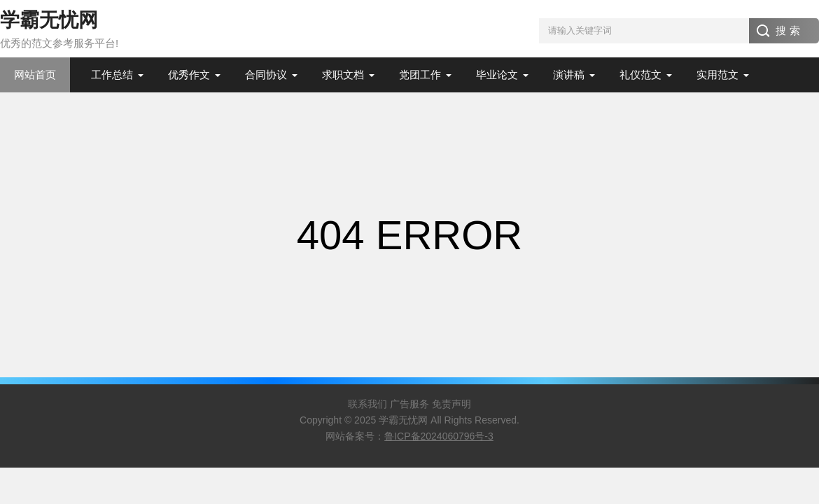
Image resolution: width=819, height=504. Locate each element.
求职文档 (343, 75)
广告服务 (409, 404)
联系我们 (367, 404)
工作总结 (112, 75)
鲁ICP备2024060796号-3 (439, 436)
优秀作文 (189, 75)
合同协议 (266, 75)
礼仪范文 (640, 75)
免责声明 (451, 404)
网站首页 (35, 75)
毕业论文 (497, 75)
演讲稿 (569, 75)
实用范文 (717, 75)
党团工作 (420, 75)
